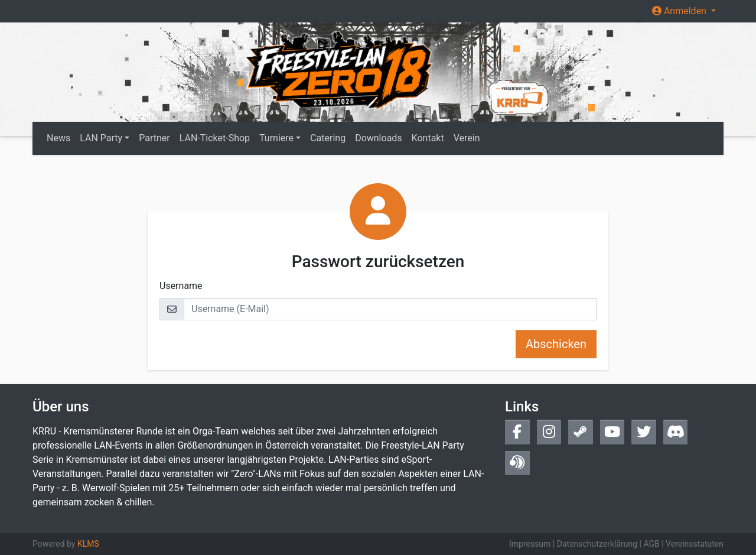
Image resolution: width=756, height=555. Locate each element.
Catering (328, 138)
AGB (651, 544)
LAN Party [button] (101, 138)
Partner (154, 138)
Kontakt (428, 138)
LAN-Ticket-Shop (215, 138)
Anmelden (680, 11)
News (58, 138)
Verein (467, 138)
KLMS (88, 544)
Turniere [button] (276, 138)
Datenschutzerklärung (597, 544)
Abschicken (556, 344)
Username (181, 286)
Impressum (530, 544)
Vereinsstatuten (695, 544)
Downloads (378, 138)
